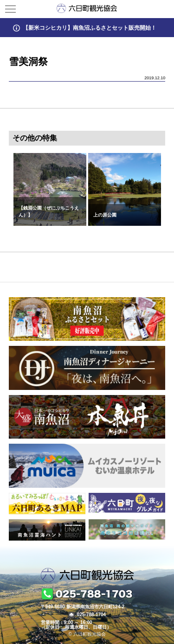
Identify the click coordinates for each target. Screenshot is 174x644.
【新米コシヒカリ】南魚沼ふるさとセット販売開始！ (90, 27)
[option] (50, 189)
